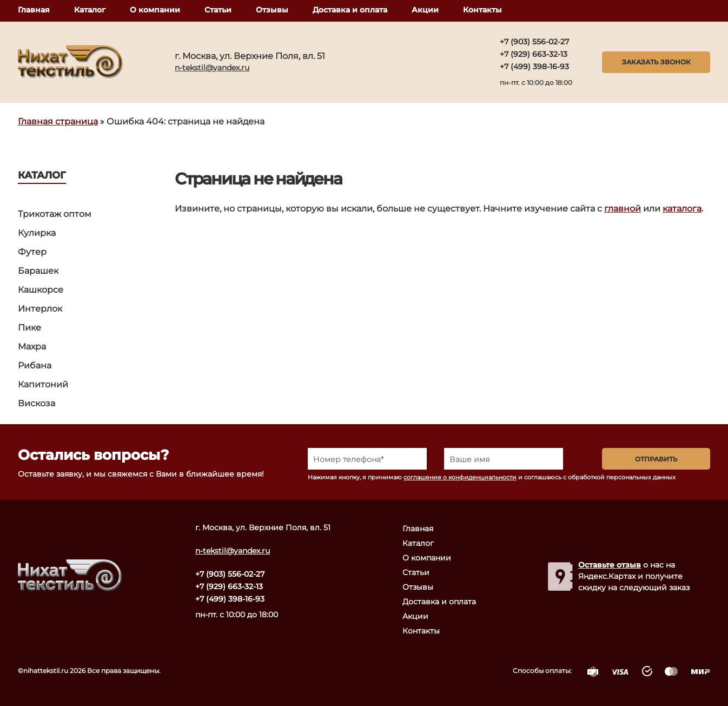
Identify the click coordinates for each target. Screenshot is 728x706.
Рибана (35, 365)
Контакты (482, 10)
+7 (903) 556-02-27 (534, 42)
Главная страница (58, 121)
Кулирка (37, 233)
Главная (34, 10)
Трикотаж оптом (55, 214)
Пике (29, 328)
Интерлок (40, 309)
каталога (682, 209)
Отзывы (272, 10)
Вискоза (37, 403)
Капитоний (43, 384)
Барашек (38, 271)
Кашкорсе (41, 290)
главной (623, 209)
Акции (425, 10)
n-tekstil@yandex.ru (212, 68)
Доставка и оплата (350, 10)
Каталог (90, 10)
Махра (32, 347)
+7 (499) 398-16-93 (534, 67)
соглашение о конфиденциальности (460, 477)
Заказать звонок (656, 62)
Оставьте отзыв (610, 565)
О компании (155, 10)
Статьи (218, 10)
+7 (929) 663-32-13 (534, 54)
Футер (32, 252)
